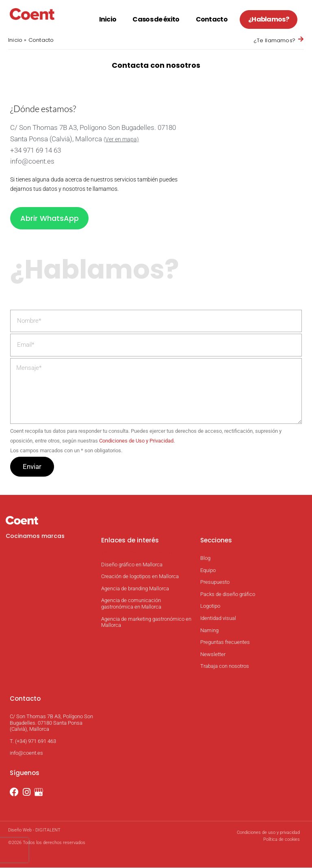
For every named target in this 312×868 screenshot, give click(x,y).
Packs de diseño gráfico (228, 595)
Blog (205, 558)
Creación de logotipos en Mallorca (140, 577)
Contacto (212, 19)
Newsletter (213, 655)
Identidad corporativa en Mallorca (139, 553)
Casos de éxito (156, 19)
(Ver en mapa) (121, 139)
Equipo (208, 571)
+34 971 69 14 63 (36, 150)
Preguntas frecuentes (225, 642)
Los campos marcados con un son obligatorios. (66, 451)
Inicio (108, 19)
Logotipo (210, 607)
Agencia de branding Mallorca (135, 589)
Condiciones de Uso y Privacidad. (137, 441)
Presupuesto (215, 583)
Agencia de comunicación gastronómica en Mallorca (131, 604)
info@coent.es (32, 161)
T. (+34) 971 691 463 (33, 742)
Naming (209, 631)
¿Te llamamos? (275, 40)
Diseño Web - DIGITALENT (34, 830)
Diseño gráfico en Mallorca (132, 565)
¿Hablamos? (269, 19)
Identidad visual (218, 619)
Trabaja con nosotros (225, 667)
